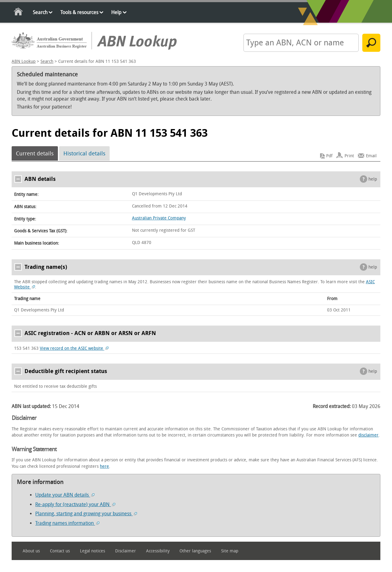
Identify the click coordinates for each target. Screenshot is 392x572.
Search (40, 12)
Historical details (84, 154)
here (104, 466)
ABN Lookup (24, 61)
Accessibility (158, 551)
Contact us (60, 551)
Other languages (195, 551)
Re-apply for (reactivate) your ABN (75, 504)
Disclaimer (126, 551)
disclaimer (368, 435)
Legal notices (92, 551)
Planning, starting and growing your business (86, 514)
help (373, 179)
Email (371, 156)
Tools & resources (79, 12)
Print (349, 156)
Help (116, 12)
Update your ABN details (65, 495)
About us (31, 551)
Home (19, 13)
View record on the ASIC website (74, 348)
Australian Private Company (159, 218)
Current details (35, 154)
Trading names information (67, 523)
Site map (230, 551)
